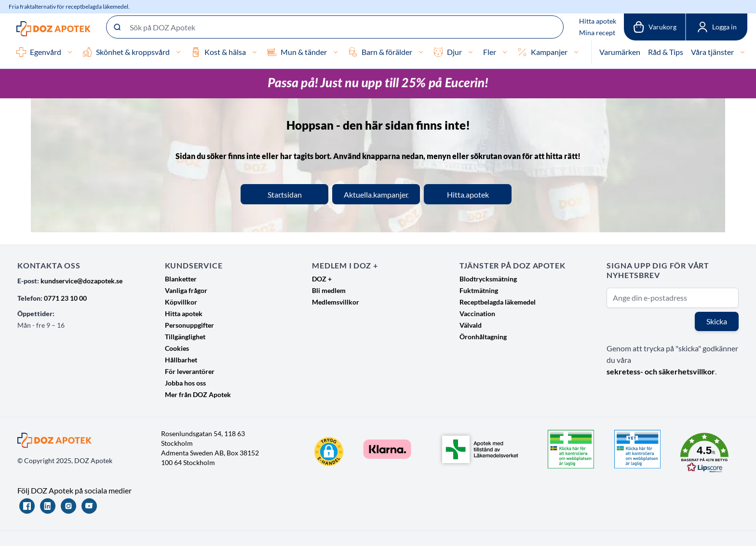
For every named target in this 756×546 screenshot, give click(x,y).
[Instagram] (68, 506)
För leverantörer (190, 371)
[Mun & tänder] (336, 52)
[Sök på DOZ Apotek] (335, 27)
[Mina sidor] (716, 27)
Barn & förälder (387, 52)
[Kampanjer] (576, 52)
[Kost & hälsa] (255, 52)
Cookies (177, 348)
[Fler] (505, 52)
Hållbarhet (181, 360)
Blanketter (181, 279)
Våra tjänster (712, 52)
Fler (490, 52)
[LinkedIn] (48, 506)
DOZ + (322, 279)
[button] (329, 452)
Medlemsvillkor (336, 302)
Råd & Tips (666, 52)
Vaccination (477, 313)
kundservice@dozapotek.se (81, 281)
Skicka (717, 321)
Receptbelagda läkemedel (498, 302)
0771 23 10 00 (65, 298)
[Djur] (471, 52)
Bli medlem (329, 290)
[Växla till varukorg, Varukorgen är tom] (655, 27)
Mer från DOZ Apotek (198, 394)
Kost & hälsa (225, 52)
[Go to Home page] (54, 29)
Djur (454, 52)
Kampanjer (549, 52)
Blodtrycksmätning (488, 279)
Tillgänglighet (185, 337)
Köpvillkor (181, 302)
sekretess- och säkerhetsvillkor (661, 371)
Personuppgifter (189, 325)
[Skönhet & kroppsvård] (178, 52)
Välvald (471, 325)
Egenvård (46, 52)
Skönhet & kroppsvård (133, 52)
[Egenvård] (70, 52)
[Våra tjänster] (742, 52)
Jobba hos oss (185, 383)
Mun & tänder (304, 52)
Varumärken (620, 52)
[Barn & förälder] (421, 52)
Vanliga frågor (186, 290)
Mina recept (597, 33)
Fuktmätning (479, 290)
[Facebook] (27, 506)
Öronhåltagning (483, 337)
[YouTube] (89, 506)
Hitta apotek (598, 21)
